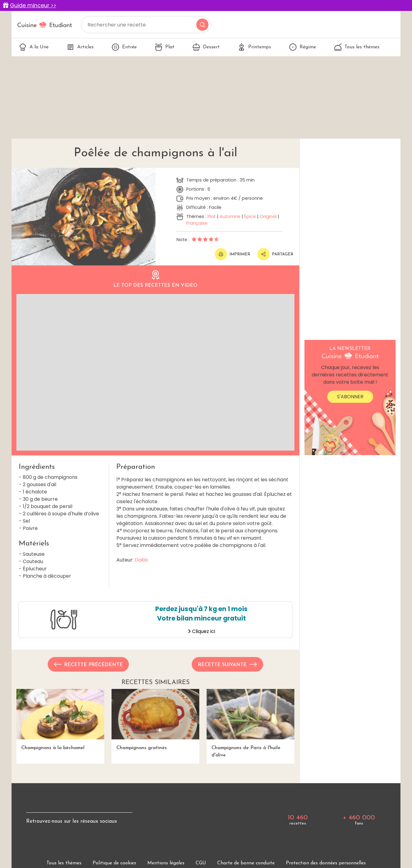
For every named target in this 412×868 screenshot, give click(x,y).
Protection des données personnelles (326, 863)
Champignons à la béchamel (60, 719)
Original (268, 216)
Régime (303, 47)
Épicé (250, 216)
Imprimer (232, 254)
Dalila (141, 560)
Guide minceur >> (33, 5)
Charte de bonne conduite (246, 863)
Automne (230, 216)
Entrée (124, 47)
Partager (275, 254)
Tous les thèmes (357, 47)
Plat (165, 47)
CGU (201, 863)
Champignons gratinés (155, 719)
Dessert (206, 47)
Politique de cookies (114, 863)
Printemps (254, 47)
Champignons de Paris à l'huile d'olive (251, 723)
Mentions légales (166, 863)
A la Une (34, 47)
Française (197, 223)
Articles (80, 47)
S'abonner (350, 397)
